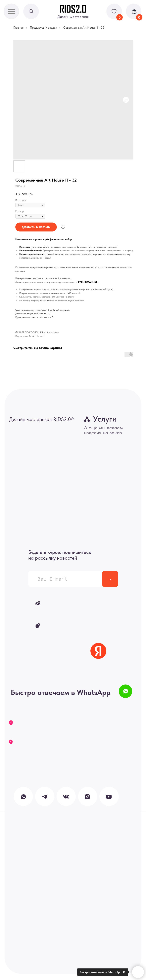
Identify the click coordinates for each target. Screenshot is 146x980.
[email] (65, 579)
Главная (18, 28)
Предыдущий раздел (43, 28)
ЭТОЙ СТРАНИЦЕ (88, 282)
